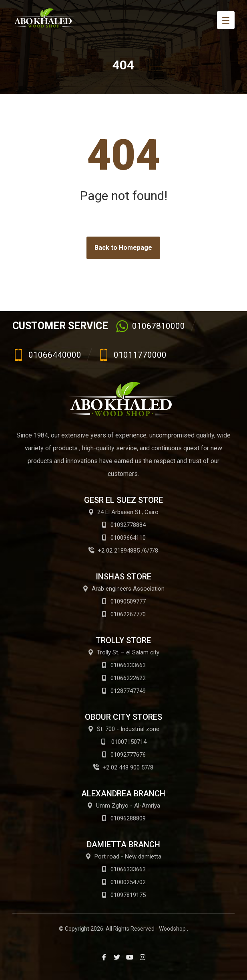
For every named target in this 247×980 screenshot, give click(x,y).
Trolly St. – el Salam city (123, 652)
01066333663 (123, 665)
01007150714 (123, 742)
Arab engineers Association (123, 589)
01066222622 (123, 678)
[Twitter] (117, 957)
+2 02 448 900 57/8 (123, 767)
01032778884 (123, 525)
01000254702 (123, 882)
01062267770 (123, 614)
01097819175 (123, 895)
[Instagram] (143, 957)
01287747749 (123, 691)
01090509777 (123, 601)
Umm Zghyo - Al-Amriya (123, 806)
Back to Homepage (123, 248)
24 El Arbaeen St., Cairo (123, 512)
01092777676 (123, 755)
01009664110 (123, 538)
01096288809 (123, 818)
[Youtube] (130, 957)
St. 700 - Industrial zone (123, 729)
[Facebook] (104, 957)
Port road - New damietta (123, 856)
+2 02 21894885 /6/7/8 (123, 551)
